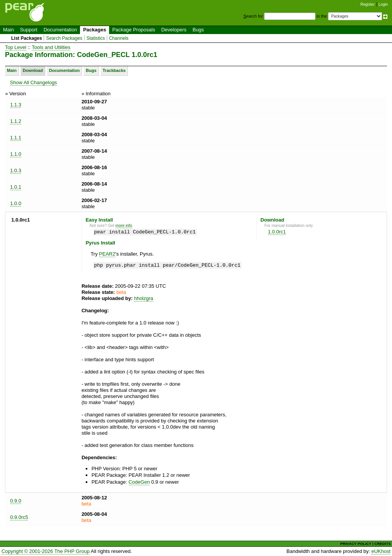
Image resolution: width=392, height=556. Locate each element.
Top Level (16, 47)
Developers (174, 30)
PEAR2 (107, 254)
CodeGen (139, 482)
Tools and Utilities (51, 47)
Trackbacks (114, 70)
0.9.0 (16, 501)
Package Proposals (134, 30)
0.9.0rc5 (19, 517)
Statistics (96, 38)
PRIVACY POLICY (356, 544)
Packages (95, 30)
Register (368, 4)
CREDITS (383, 544)
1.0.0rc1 (277, 232)
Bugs (198, 30)
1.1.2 (16, 121)
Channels (119, 38)
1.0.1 (16, 187)
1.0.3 (16, 170)
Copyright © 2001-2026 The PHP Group (46, 551)
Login (383, 4)
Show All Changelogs (33, 82)
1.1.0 (16, 154)
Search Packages (64, 38)
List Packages (27, 38)
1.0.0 (16, 203)
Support (29, 30)
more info (124, 226)
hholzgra (144, 298)
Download (33, 70)
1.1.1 (16, 138)
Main (8, 30)
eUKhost (381, 551)
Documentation (60, 30)
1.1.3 (16, 105)
